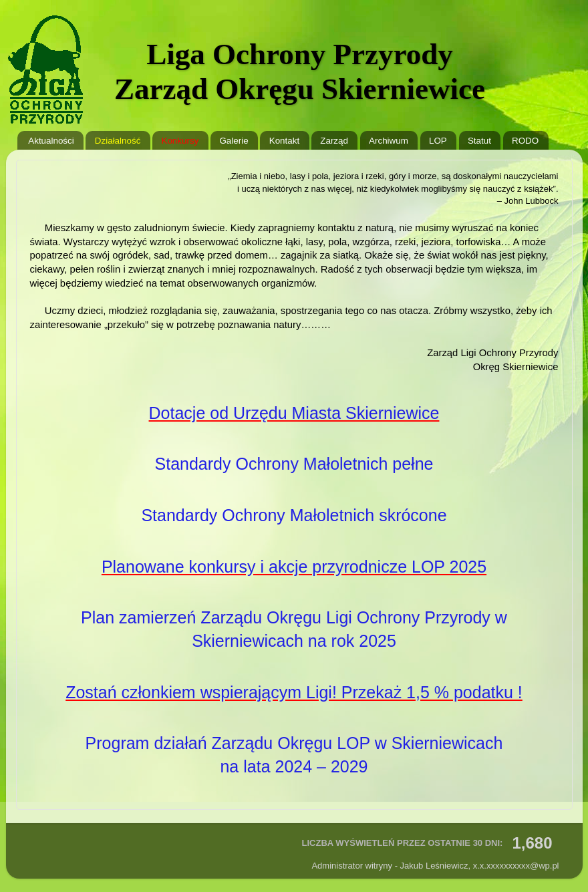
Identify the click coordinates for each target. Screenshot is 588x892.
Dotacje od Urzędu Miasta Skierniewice (294, 413)
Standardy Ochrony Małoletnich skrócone (294, 515)
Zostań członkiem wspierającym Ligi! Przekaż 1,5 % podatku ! (294, 692)
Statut (479, 141)
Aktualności (51, 141)
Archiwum (389, 141)
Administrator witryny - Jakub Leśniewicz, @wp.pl (435, 866)
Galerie (234, 141)
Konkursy (180, 141)
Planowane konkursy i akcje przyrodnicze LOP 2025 (294, 567)
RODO (525, 141)
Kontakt (284, 141)
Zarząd (334, 141)
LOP (438, 141)
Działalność (118, 141)
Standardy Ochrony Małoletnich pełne (294, 464)
